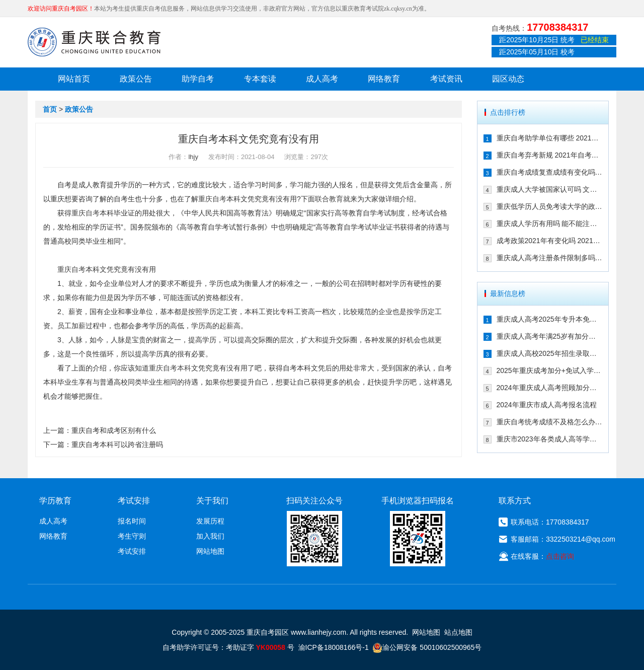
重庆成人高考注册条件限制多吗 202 (550, 258)
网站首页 (74, 79)
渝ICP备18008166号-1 (334, 647)
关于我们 (212, 501)
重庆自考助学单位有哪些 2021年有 (550, 138)
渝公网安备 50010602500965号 (427, 647)
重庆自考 (212, 199)
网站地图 (210, 551)
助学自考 (198, 79)
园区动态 (508, 79)
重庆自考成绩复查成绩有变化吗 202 (550, 172)
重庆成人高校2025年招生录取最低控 (550, 353)
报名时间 (132, 521)
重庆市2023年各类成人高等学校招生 (550, 439)
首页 (50, 109)
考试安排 (132, 551)
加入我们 (210, 536)
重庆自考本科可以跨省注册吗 (117, 444)
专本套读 (260, 79)
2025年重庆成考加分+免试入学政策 (550, 370)
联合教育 (329, 199)
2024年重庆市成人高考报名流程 (547, 405)
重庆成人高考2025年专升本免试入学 (550, 319)
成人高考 (322, 79)
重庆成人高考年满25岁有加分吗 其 (550, 336)
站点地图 (458, 632)
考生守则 (132, 536)
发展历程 (210, 521)
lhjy (193, 157)
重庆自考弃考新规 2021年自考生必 (550, 155)
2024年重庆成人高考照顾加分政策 (550, 388)
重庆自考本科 (170, 368)
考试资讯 (446, 79)
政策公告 (136, 79)
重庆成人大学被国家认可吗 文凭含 (550, 189)
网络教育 (384, 79)
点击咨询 (560, 556)
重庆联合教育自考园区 (94, 42)
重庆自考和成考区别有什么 (114, 430)
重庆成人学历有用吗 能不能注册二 (550, 224)
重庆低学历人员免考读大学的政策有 (550, 206)
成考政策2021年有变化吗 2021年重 (550, 241)
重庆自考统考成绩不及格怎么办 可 (550, 422)
